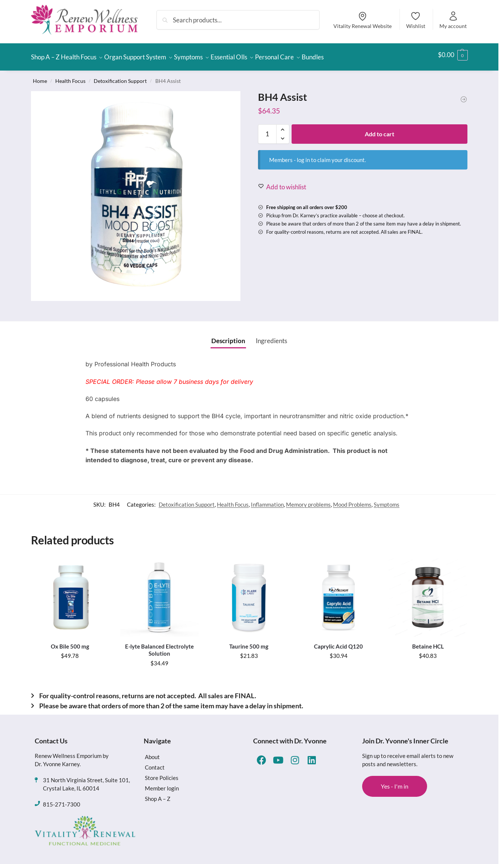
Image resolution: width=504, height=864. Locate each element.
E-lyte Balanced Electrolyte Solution (159, 646)
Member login (162, 784)
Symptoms (387, 500)
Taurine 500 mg (249, 642)
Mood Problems (352, 500)
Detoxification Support (120, 76)
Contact (155, 763)
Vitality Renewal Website (363, 20)
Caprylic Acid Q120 (338, 642)
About (152, 752)
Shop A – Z (158, 794)
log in (303, 155)
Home (40, 76)
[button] (453, 55)
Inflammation (267, 500)
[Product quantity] (267, 130)
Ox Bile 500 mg (70, 642)
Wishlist (416, 20)
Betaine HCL (428, 642)
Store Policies (162, 773)
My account (453, 20)
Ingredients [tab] (271, 336)
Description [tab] (228, 336)
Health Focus (70, 76)
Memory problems (308, 500)
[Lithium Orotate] (464, 95)
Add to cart (379, 129)
